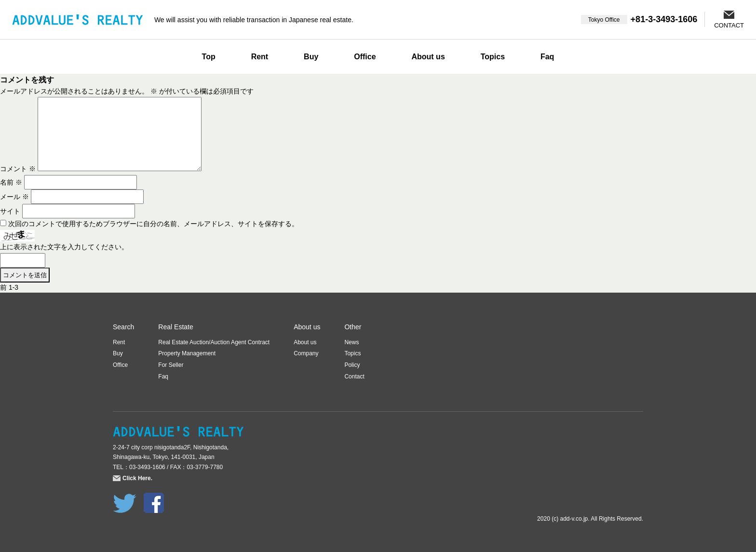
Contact (354, 377)
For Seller (171, 365)
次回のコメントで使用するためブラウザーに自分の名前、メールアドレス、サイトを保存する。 (153, 224)
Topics (493, 57)
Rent (260, 57)
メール (14, 197)
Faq (547, 57)
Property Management (187, 353)
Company (306, 353)
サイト (10, 211)
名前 (11, 182)
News (351, 342)
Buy (311, 57)
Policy (352, 365)
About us (428, 57)
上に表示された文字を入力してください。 (64, 247)
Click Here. (137, 478)
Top (209, 57)
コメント (18, 169)
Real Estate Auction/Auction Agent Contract (214, 342)
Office (365, 57)
